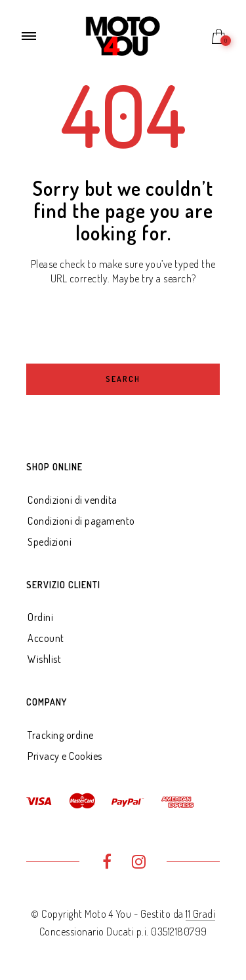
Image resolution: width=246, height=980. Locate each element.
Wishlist (44, 659)
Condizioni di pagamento (81, 521)
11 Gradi (200, 914)
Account (46, 638)
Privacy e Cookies (65, 756)
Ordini (40, 617)
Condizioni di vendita (72, 500)
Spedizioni (50, 542)
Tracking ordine (61, 735)
